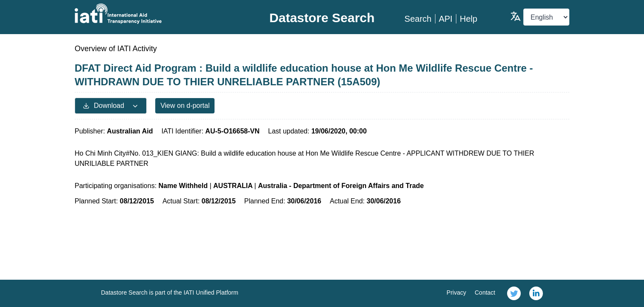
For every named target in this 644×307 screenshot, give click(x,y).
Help (468, 19)
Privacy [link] (456, 293)
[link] (514, 293)
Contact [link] (485, 293)
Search (418, 19)
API (446, 19)
